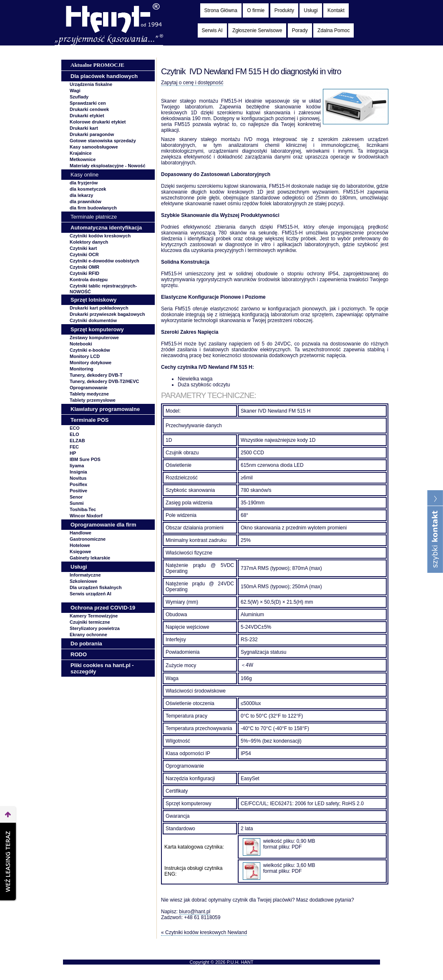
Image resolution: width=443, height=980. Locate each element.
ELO (74, 434)
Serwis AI (212, 30)
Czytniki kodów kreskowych (100, 236)
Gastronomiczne (88, 539)
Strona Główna (221, 10)
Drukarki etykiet (87, 116)
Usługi (311, 10)
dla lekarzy (81, 195)
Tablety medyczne (89, 394)
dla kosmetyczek (88, 189)
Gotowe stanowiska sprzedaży (103, 141)
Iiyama (77, 466)
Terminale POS (90, 420)
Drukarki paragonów (92, 134)
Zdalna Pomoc (334, 30)
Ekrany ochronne (88, 635)
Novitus (78, 478)
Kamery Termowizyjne (94, 616)
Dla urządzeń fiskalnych (96, 587)
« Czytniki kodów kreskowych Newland (204, 932)
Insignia (78, 472)
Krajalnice (81, 153)
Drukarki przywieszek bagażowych (107, 314)
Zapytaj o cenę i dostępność (192, 83)
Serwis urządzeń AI (91, 594)
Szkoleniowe (83, 581)
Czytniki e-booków (90, 350)
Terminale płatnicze (94, 217)
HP (73, 453)
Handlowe (81, 533)
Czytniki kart (83, 248)
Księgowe (80, 552)
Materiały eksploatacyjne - (108, 166)
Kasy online (84, 175)
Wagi (75, 91)
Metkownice (83, 159)
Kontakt (336, 10)
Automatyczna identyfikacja (106, 228)
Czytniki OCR (84, 254)
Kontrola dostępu (89, 280)
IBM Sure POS (85, 459)
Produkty (284, 10)
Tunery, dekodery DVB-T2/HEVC (104, 381)
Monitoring (82, 369)
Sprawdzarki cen (88, 103)
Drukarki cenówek (89, 109)
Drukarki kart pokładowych (99, 308)
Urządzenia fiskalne (91, 84)
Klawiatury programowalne (105, 409)
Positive (78, 491)
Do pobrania (86, 644)
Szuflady (79, 97)
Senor (76, 497)
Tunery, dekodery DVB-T (96, 375)
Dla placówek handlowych (104, 76)
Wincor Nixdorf (86, 516)
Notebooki (81, 344)
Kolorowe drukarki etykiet (98, 122)
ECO (75, 428)
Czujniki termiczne (90, 622)
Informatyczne (85, 575)
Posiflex (78, 484)
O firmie (256, 10)
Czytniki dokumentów (93, 320)
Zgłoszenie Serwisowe (257, 30)
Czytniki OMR (84, 267)
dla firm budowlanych (93, 208)
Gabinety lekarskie (90, 558)
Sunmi (77, 503)
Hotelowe (80, 545)
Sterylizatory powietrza (95, 628)
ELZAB (77, 441)
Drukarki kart (84, 128)
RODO (79, 654)
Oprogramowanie (88, 388)
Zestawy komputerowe (94, 338)
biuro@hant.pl (195, 912)
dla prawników (86, 202)
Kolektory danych (89, 242)
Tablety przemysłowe (93, 400)
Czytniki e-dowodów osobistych (104, 261)
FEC (74, 447)
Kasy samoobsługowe (94, 147)
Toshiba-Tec (83, 509)
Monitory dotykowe (91, 363)
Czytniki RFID (84, 273)
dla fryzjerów (84, 183)
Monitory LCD (85, 356)
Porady (300, 30)
